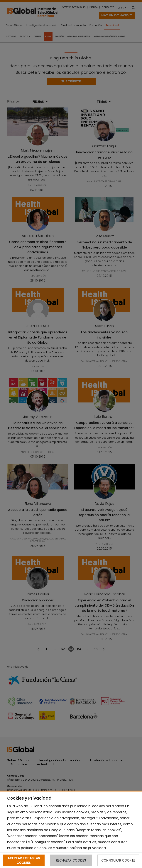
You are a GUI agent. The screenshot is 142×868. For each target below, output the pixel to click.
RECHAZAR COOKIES (71, 860)
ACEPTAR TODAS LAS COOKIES (24, 860)
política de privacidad (88, 848)
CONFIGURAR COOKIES (118, 860)
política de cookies (37, 848)
